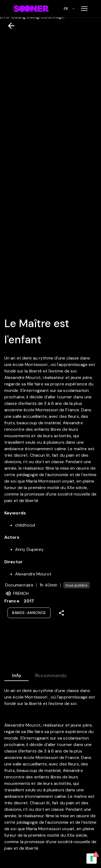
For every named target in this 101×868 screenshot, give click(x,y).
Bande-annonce (29, 613)
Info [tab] (16, 674)
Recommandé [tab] (51, 674)
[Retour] (9, 26)
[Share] (61, 613)
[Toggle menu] (84, 9)
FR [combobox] (66, 9)
